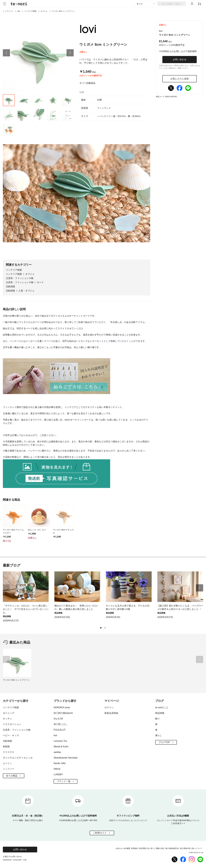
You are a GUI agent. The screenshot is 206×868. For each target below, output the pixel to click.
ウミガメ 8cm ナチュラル (63, 531)
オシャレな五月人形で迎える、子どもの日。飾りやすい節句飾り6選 (129, 607)
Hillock (57, 769)
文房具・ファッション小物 (20, 278)
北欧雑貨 (10, 286)
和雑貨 (6, 747)
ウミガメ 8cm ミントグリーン (16, 680)
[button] (6, 53)
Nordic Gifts (60, 763)
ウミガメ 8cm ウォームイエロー (13, 531)
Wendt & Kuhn (61, 747)
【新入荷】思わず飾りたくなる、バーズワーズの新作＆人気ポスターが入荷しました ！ (180, 607)
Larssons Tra (60, 741)
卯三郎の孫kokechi (63, 713)
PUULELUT (60, 730)
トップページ (8, 11)
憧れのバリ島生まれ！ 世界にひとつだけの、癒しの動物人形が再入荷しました (76, 607)
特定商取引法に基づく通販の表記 (152, 848)
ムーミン (7, 763)
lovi (19, 11)
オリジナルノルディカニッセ (18, 758)
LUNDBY (58, 774)
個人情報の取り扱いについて (191, 848)
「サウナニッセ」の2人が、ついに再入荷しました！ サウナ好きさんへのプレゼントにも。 (26, 609)
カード (40, 282)
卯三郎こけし (61, 724)
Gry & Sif (58, 719)
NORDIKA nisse (62, 707)
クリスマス (9, 752)
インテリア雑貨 (30, 11)
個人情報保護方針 (172, 848)
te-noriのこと (162, 707)
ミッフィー (9, 769)
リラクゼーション (12, 724)
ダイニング (9, 713)
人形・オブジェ (26, 291)
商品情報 (160, 713)
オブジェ (44, 11)
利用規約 (134, 848)
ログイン (109, 707)
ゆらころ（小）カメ (37, 530)
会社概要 (127, 848)
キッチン (7, 719)
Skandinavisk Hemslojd (65, 758)
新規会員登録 (111, 713)
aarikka (57, 752)
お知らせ (119, 848)
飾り (158, 719)
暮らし (159, 735)
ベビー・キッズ (11, 735)
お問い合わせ (180, 59)
